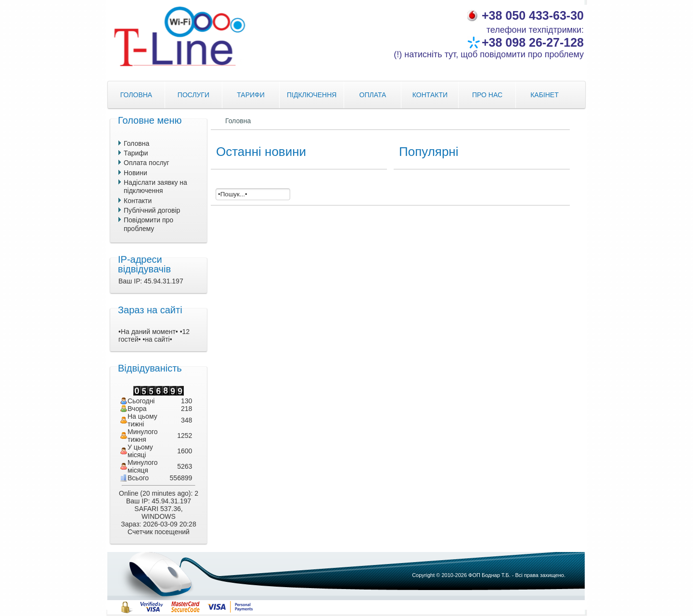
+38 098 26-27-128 (533, 42)
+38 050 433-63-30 (533, 15)
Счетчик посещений (159, 532)
